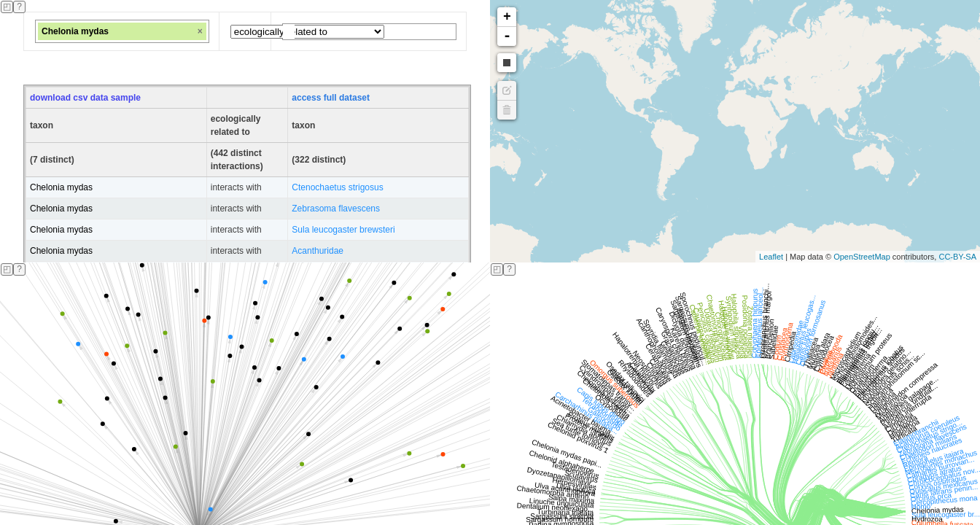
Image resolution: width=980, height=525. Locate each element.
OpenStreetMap (862, 257)
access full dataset (331, 98)
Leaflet (771, 257)
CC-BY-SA (957, 257)
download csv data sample (85, 98)
